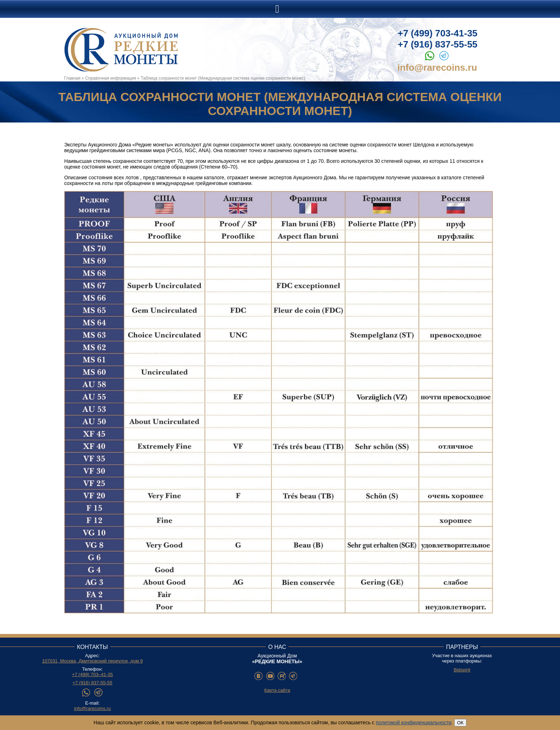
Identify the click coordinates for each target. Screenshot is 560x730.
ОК (460, 723)
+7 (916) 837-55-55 (438, 44)
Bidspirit (462, 670)
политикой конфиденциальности (414, 722)
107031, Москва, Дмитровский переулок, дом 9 (92, 661)
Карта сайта (277, 690)
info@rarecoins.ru (437, 67)
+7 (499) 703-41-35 (438, 33)
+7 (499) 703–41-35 (92, 674)
